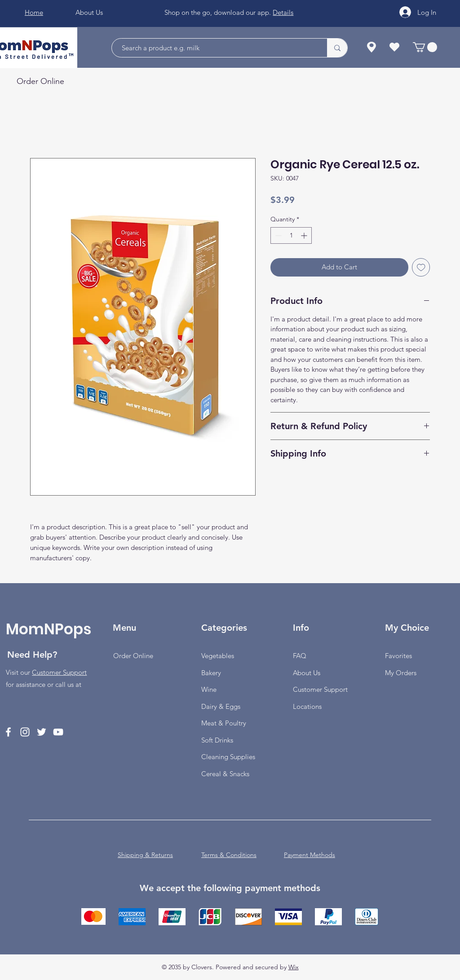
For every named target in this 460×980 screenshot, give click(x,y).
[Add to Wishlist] (421, 267)
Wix (294, 967)
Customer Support (59, 672)
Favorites (398, 656)
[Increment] (305, 235)
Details (283, 12)
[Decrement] (277, 235)
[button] (425, 47)
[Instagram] (25, 732)
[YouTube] (58, 732)
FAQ (300, 656)
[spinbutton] (291, 235)
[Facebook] (8, 732)
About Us (307, 673)
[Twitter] (42, 732)
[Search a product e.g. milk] (215, 48)
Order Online (133, 656)
